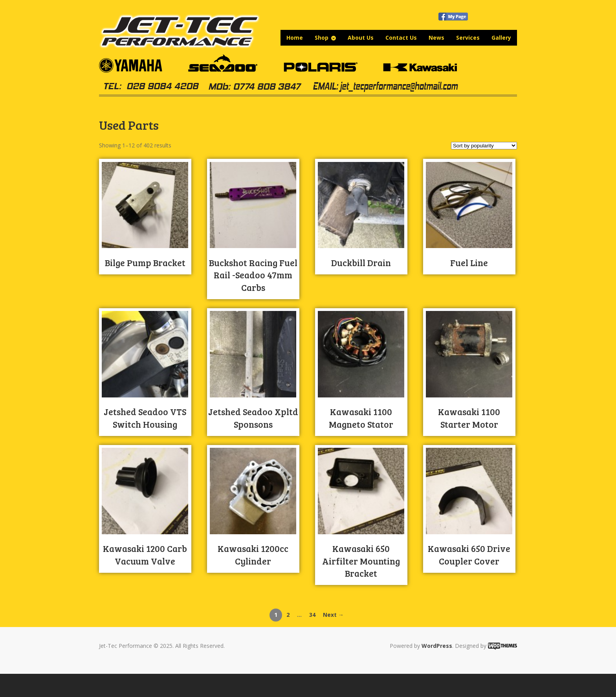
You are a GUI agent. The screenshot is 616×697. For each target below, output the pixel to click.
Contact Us (401, 38)
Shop (322, 38)
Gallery (501, 38)
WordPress (437, 646)
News (436, 38)
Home (295, 38)
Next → (333, 615)
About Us (361, 38)
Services (468, 38)
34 (312, 615)
